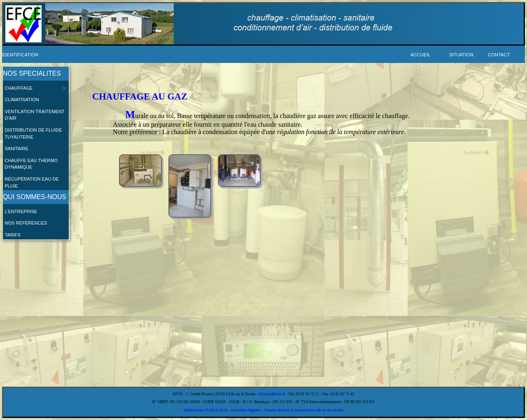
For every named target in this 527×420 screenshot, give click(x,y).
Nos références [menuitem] (26, 223)
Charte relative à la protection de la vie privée (304, 410)
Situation (461, 55)
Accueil (421, 55)
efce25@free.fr (272, 394)
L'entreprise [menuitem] (21, 211)
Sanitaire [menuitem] (16, 149)
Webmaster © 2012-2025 (206, 410)
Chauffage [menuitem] (36, 88)
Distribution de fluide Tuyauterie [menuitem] (33, 133)
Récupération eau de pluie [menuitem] (32, 182)
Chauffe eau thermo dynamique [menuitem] (31, 164)
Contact (499, 55)
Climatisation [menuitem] (22, 100)
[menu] (36, 153)
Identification (20, 55)
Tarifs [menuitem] (13, 235)
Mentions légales (246, 410)
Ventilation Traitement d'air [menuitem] (34, 115)
